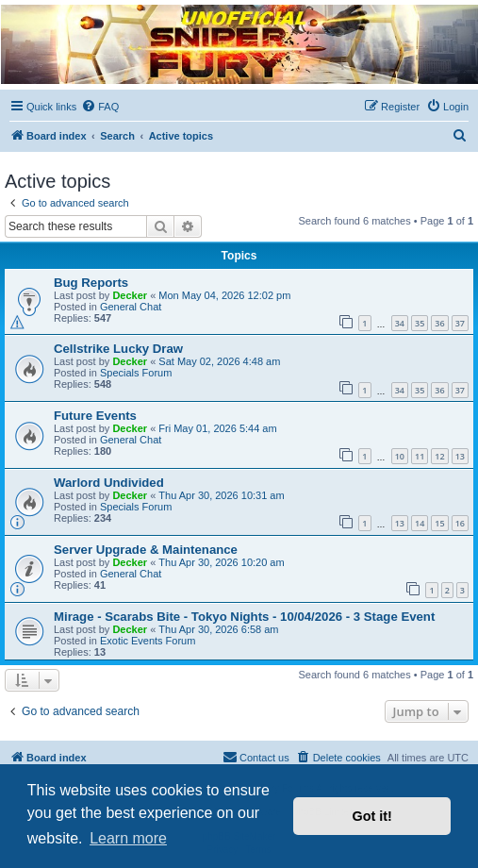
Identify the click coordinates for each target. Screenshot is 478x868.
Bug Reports (91, 283)
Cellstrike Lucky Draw (118, 349)
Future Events (95, 416)
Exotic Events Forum (148, 641)
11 (420, 456)
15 (439, 523)
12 (439, 456)
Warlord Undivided (109, 483)
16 (460, 523)
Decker (130, 295)
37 (460, 323)
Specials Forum (136, 373)
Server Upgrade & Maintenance (146, 550)
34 (400, 323)
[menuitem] (100, 107)
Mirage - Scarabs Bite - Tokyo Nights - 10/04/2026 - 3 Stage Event (244, 617)
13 (460, 456)
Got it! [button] (372, 816)
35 (420, 323)
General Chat (131, 307)
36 (439, 323)
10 (400, 456)
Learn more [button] (128, 838)
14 (420, 523)
